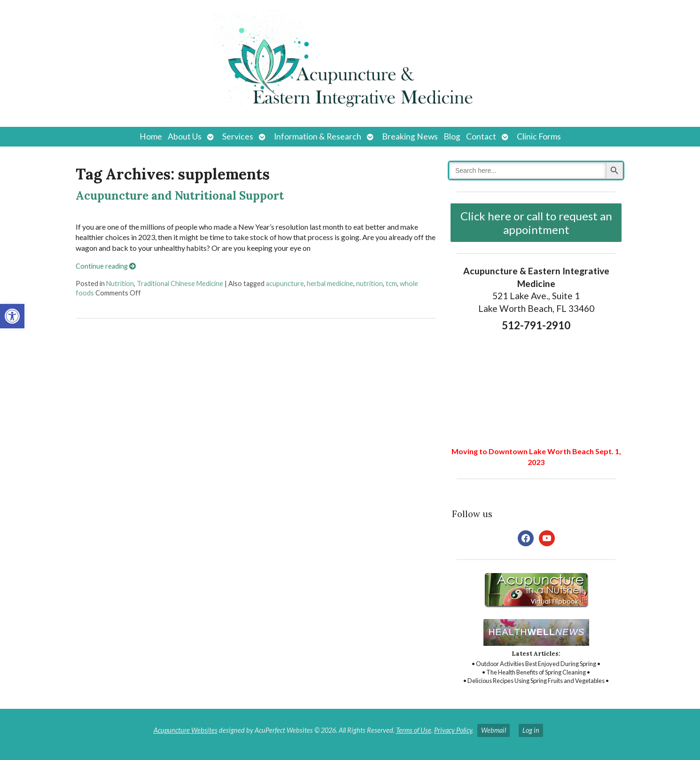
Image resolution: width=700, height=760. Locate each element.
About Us (185, 136)
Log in (531, 730)
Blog (452, 136)
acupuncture (285, 283)
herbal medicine (330, 283)
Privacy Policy (453, 730)
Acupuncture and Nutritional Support (180, 196)
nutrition (369, 283)
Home (151, 136)
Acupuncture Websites (186, 730)
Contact (481, 136)
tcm (391, 283)
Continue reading (106, 266)
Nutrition (120, 283)
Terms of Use (414, 730)
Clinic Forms (539, 136)
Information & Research (318, 136)
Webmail (494, 730)
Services (238, 136)
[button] (12, 316)
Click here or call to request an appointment (536, 223)
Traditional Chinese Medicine (180, 283)
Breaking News (410, 136)
